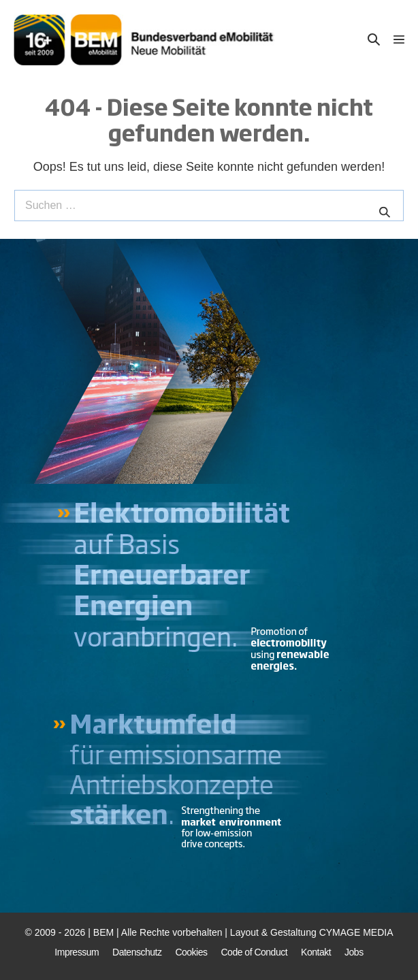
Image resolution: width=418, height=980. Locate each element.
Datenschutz (137, 952)
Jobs (354, 952)
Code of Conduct (255, 952)
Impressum (77, 952)
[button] (374, 40)
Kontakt (316, 952)
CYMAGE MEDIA (356, 932)
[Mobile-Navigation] (399, 39)
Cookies (191, 952)
